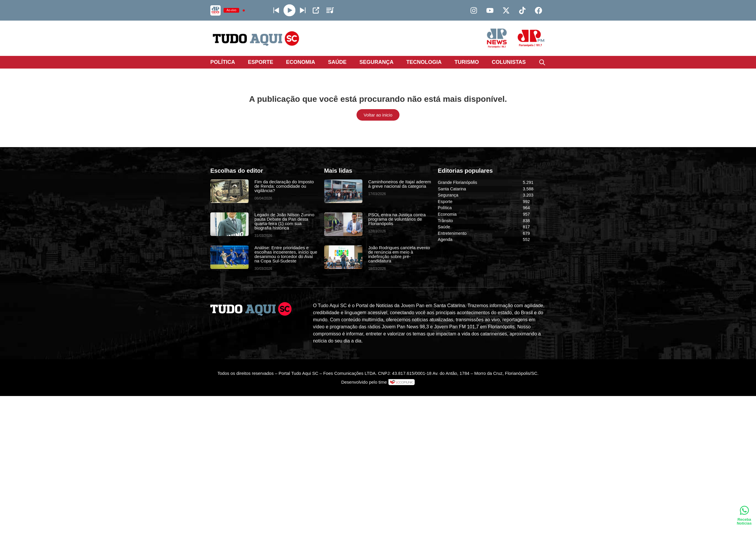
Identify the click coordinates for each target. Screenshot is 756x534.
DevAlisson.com (403, 391)
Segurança (377, 62)
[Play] (290, 10)
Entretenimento (452, 233)
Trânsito (445, 221)
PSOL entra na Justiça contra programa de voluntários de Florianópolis (397, 219)
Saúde (337, 62)
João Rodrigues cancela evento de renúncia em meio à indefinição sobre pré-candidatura (399, 254)
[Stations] (330, 10)
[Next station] (276, 10)
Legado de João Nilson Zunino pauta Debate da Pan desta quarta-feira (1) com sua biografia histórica (284, 221)
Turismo (467, 62)
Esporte (261, 62)
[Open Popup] (316, 10)
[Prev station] (303, 10)
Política (223, 62)
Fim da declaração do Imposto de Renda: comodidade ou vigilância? (284, 186)
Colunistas (509, 62)
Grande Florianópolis (457, 182)
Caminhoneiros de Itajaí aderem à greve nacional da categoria (400, 184)
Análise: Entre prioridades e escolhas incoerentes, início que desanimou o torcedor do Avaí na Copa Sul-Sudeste (286, 254)
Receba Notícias (744, 521)
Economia (300, 62)
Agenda (445, 239)
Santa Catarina (452, 189)
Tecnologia (424, 62)
